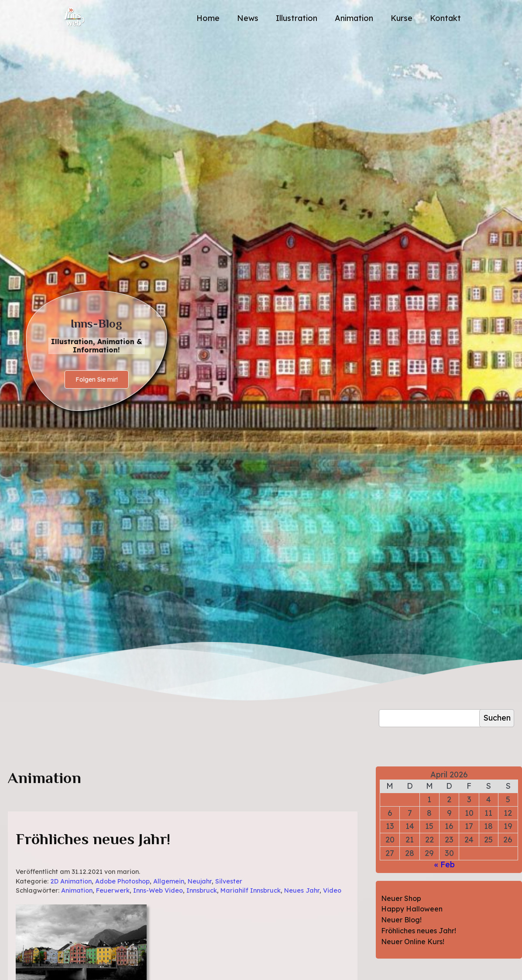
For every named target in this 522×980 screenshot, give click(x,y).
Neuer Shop (401, 898)
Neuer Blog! (401, 920)
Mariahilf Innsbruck (251, 890)
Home (208, 18)
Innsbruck (202, 890)
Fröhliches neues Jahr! (93, 839)
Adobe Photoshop (122, 881)
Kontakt (445, 18)
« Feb (445, 864)
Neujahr (200, 881)
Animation (354, 18)
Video (332, 890)
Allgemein (169, 881)
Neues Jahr (302, 890)
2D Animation (71, 881)
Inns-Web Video (158, 890)
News (248, 18)
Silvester (229, 881)
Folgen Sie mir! (97, 380)
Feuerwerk (113, 890)
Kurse (402, 18)
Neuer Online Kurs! (413, 942)
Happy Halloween (412, 909)
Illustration (297, 18)
